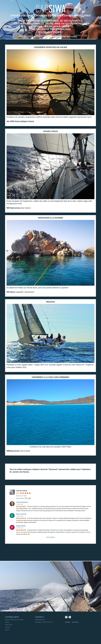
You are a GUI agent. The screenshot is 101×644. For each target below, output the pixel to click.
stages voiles (51, 131)
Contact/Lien (80, 36)
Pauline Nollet (21, 526)
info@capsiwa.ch (40, 620)
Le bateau (27, 36)
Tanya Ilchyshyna (22, 502)
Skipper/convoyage (61, 36)
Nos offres (42, 36)
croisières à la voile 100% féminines (50, 377)
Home (17, 36)
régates (51, 302)
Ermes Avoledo (21, 514)
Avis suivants (50, 537)
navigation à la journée (50, 218)
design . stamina (72, 622)
